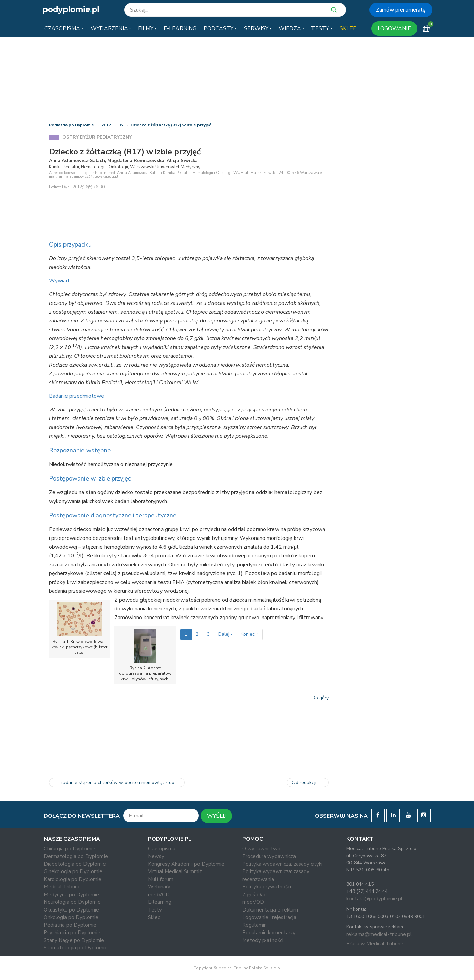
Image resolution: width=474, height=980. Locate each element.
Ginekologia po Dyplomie (73, 871)
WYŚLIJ (216, 816)
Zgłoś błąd (254, 895)
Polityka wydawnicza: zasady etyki (282, 864)
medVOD (159, 895)
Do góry (320, 698)
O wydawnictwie (262, 849)
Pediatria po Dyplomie (71, 125)
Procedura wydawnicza (269, 856)
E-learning (160, 902)
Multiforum (161, 879)
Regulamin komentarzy (269, 933)
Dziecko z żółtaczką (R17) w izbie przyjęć (171, 125)
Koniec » (249, 634)
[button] (64, 28)
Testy (155, 910)
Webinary (159, 887)
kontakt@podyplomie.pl (374, 899)
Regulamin (254, 925)
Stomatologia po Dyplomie (76, 948)
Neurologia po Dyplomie (72, 902)
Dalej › (225, 634)
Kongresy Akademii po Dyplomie (186, 864)
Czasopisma (162, 849)
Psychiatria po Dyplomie (72, 933)
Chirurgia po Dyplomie (70, 849)
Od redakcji (308, 782)
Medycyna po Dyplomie (71, 895)
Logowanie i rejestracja (269, 917)
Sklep (154, 917)
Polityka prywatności (267, 887)
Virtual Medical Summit (175, 871)
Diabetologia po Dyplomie (75, 864)
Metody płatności (263, 940)
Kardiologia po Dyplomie (73, 879)
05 (121, 125)
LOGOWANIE (394, 28)
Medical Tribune (62, 887)
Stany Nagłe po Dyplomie (74, 940)
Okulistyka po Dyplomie (71, 910)
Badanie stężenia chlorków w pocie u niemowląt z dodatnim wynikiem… (119, 782)
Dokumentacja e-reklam (270, 910)
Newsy (156, 856)
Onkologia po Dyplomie (71, 917)
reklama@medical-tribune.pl (379, 934)
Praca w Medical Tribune (375, 944)
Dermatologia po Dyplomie (76, 856)
